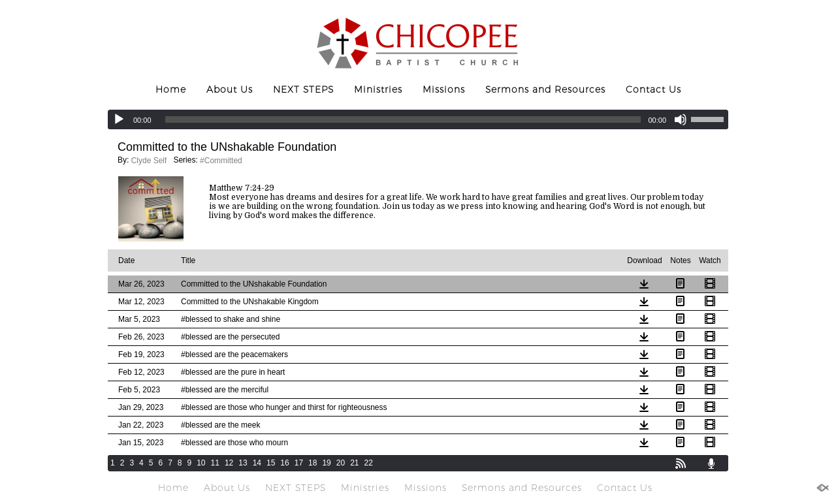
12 (229, 463)
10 (201, 463)
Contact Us (653, 89)
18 (313, 463)
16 (284, 463)
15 (271, 463)
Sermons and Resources (545, 89)
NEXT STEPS (303, 89)
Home (171, 89)
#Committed (221, 161)
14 (257, 463)
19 (326, 463)
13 (243, 463)
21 (354, 463)
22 (369, 463)
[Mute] (681, 119)
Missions (444, 89)
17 (299, 463)
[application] (418, 119)
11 (215, 463)
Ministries (378, 89)
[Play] (119, 119)
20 (341, 463)
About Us (230, 89)
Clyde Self (149, 161)
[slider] (403, 119)
